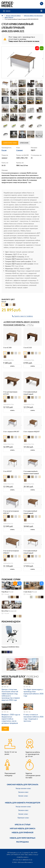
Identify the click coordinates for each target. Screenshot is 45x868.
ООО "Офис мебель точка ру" (30, 855)
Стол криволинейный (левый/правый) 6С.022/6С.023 (30, 394)
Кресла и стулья (23, 825)
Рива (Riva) (5, 592)
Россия (4, 150)
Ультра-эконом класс (23, 788)
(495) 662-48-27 (17, 860)
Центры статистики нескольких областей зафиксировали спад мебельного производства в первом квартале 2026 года (11, 695)
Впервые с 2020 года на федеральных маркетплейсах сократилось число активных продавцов (11, 719)
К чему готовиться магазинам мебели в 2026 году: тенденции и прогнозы (33, 718)
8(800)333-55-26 (27, 860)
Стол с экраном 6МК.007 (11, 432)
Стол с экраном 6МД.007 (32, 432)
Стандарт (20, 150)
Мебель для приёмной (22, 832)
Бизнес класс (23, 796)
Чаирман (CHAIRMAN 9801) (10, 647)
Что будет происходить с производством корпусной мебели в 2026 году (33, 693)
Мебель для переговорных (23, 838)
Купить (12, 366)
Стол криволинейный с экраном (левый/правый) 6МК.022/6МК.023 (31, 474)
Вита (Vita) (5, 611)
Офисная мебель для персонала (23, 784)
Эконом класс (23, 792)
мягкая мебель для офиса (23, 828)
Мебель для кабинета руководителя (23, 803)
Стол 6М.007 (8, 471)
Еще (5, 729)
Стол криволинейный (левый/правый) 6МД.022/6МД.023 (30, 513)
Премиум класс (23, 818)
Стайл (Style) (28, 592)
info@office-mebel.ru (23, 857)
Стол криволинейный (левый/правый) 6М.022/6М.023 (30, 553)
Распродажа (22, 842)
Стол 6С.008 (7, 348)
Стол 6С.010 (28, 348)
